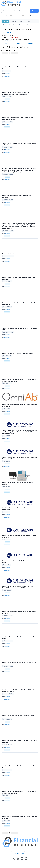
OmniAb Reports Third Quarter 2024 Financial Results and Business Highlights (20, 691)
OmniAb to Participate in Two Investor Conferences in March (18, 638)
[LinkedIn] (22, 859)
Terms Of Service (20, 854)
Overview (5, 25)
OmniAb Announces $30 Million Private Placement (17, 354)
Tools (28, 21)
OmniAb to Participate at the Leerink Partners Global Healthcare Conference (18, 119)
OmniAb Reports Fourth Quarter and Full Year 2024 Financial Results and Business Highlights (18, 587)
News (10, 25)
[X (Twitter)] (14, 859)
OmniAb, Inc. (8, 74)
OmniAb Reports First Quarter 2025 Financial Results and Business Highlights (20, 458)
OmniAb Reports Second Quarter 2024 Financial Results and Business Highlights (19, 792)
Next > (16, 53)
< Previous (5, 53)
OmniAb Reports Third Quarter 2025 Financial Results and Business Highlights (20, 253)
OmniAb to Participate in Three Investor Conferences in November (19, 278)
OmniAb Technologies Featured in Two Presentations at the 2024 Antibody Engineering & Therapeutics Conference (20, 663)
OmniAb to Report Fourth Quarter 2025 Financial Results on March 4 (19, 144)
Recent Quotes (6, 16)
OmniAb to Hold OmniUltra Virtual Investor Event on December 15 (18, 196)
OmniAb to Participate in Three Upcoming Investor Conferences (17, 68)
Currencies (15, 25)
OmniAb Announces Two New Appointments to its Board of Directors (19, 536)
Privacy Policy (30, 852)
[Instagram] (26, 859)
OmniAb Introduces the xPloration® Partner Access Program (18, 483)
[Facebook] (18, 859)
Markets (6, 21)
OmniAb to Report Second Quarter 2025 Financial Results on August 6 (20, 406)
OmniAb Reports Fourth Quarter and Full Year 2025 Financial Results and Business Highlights (18, 93)
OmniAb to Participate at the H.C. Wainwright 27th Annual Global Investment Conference (20, 329)
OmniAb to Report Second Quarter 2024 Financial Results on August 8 (20, 818)
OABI (8, 33)
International (22, 25)
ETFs (21, 21)
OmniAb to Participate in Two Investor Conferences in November (18, 716)
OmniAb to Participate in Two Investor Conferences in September (18, 767)
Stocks (14, 21)
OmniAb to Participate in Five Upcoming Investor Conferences (17, 509)
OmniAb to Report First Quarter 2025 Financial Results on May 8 (20, 562)
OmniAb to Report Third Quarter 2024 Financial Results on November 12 (20, 742)
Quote (7, 43)
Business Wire (7, 76)
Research (30, 43)
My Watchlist (19, 16)
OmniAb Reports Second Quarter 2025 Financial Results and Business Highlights (19, 380)
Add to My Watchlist (7, 41)
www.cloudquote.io (32, 848)
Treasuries (29, 25)
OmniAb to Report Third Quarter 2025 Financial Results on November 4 (20, 304)
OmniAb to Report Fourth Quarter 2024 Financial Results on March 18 (19, 613)
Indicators (30, 16)
